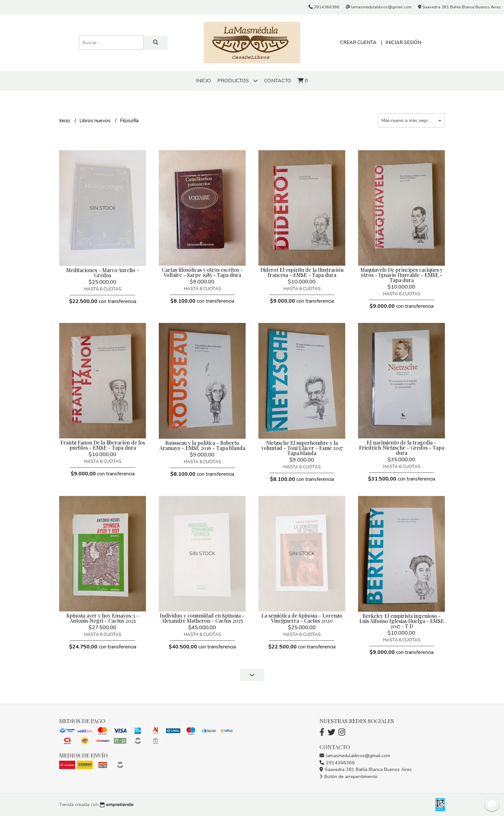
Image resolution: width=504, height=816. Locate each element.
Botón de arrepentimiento (349, 776)
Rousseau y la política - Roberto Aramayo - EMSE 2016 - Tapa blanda (202, 445)
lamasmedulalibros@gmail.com (355, 756)
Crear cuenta (358, 42)
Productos (238, 81)
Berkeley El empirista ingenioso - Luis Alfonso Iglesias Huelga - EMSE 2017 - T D (402, 621)
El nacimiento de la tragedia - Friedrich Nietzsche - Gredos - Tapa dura (402, 448)
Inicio (203, 81)
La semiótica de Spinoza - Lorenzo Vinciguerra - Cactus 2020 (302, 618)
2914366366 (337, 763)
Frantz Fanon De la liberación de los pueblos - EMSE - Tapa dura (103, 445)
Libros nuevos (96, 121)
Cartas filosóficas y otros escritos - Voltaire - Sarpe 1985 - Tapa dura (202, 272)
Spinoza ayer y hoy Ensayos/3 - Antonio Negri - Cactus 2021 (103, 618)
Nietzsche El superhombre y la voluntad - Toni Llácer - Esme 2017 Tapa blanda (302, 448)
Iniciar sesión (403, 42)
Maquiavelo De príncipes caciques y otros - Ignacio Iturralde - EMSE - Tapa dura (401, 275)
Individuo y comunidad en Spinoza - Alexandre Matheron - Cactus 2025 (202, 618)
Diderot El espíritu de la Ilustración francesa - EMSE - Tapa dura (302, 272)
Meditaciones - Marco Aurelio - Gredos (103, 273)
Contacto (278, 81)
